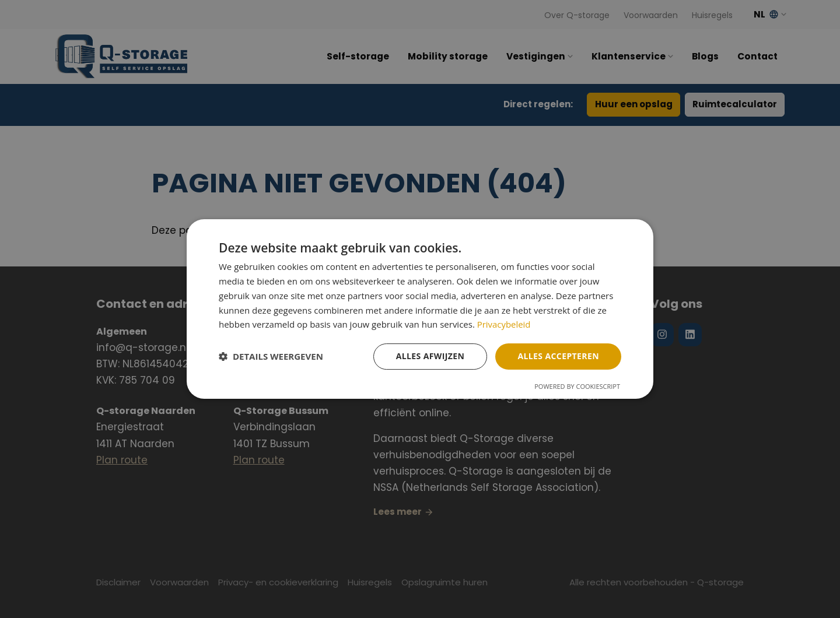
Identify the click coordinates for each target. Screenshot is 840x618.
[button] (271, 357)
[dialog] (420, 309)
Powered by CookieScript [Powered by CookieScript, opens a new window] (577, 386)
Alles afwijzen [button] (430, 356)
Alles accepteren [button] (558, 356)
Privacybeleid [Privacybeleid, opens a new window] (504, 324)
